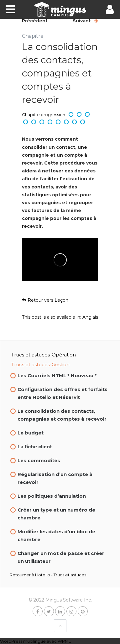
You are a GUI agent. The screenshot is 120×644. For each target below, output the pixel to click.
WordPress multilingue (23, 641)
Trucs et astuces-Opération (44, 355)
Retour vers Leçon (45, 300)
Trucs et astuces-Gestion (40, 364)
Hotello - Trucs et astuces (61, 575)
